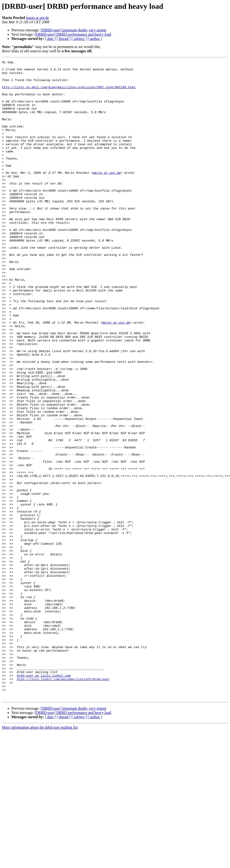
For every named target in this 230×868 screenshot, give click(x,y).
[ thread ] (64, 39)
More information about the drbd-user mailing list (40, 855)
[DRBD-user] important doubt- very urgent (73, 30)
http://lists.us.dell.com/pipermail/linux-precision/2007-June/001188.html (69, 93)
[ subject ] (79, 39)
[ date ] (50, 39)
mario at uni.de (37, 18)
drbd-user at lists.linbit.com (44, 799)
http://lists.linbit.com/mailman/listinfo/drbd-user (63, 803)
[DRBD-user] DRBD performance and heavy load (73, 34)
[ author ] (95, 39)
